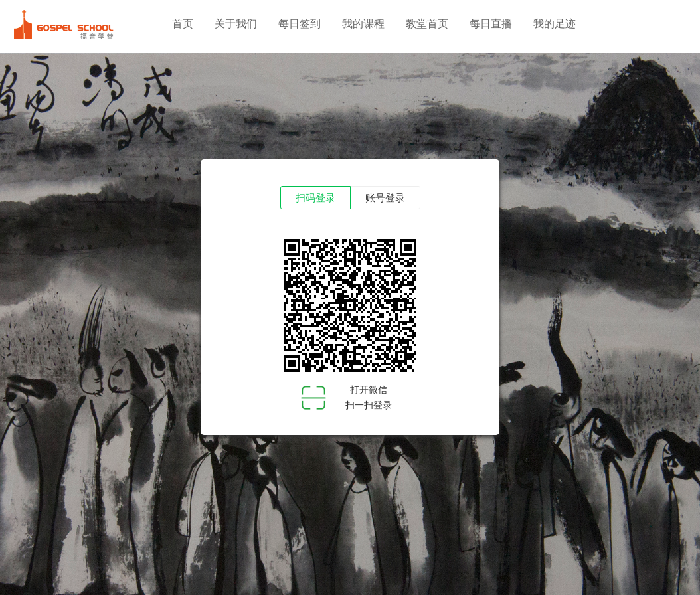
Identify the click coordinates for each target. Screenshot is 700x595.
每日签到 (300, 24)
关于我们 (236, 24)
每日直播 (491, 24)
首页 (183, 24)
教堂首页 (427, 24)
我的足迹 (555, 24)
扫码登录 (315, 198)
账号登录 (385, 198)
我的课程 (363, 24)
